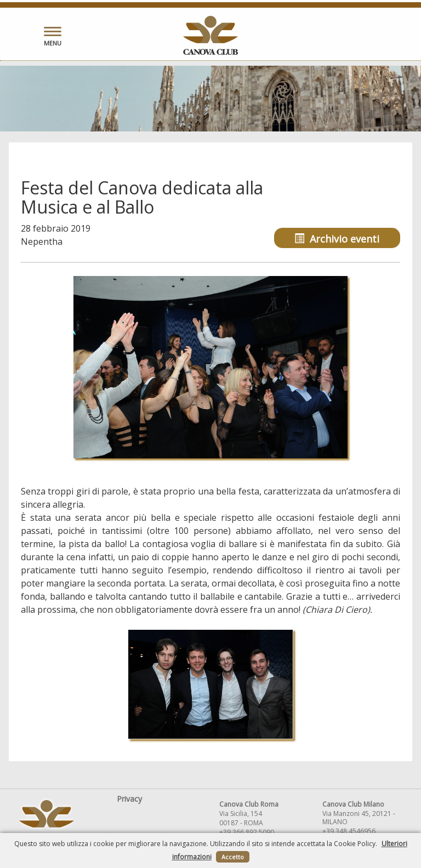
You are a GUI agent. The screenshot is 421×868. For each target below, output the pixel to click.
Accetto (233, 857)
